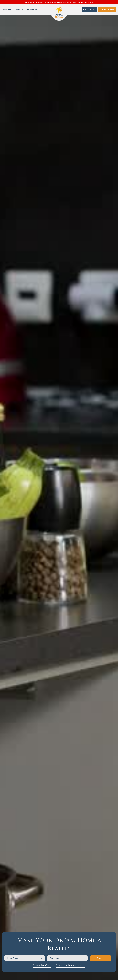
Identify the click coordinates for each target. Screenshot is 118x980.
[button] (9, 10)
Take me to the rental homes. (83, 2)
